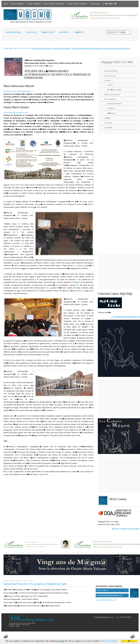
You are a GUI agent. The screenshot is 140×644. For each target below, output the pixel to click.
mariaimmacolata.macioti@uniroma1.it (18, 91)
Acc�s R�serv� (109, 3)
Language (31, 32)
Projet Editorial (110, 99)
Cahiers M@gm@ (34, 3)
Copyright (108, 127)
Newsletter (108, 123)
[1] (92, 165)
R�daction (48, 32)
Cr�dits (79, 32)
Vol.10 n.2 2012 (24, 48)
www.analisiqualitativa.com (106, 600)
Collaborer (111, 108)
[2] (77, 285)
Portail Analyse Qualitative (54, 3)
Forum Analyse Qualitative (77, 3)
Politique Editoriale (114, 104)
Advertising (95, 3)
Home (6, 3)
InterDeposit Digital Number (14, 638)
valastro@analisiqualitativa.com (16, 112)
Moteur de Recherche (112, 94)
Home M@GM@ (13, 32)
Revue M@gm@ (18, 3)
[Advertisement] (118, 271)
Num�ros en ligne (114, 90)
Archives (64, 32)
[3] (47, 288)
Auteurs (110, 85)
